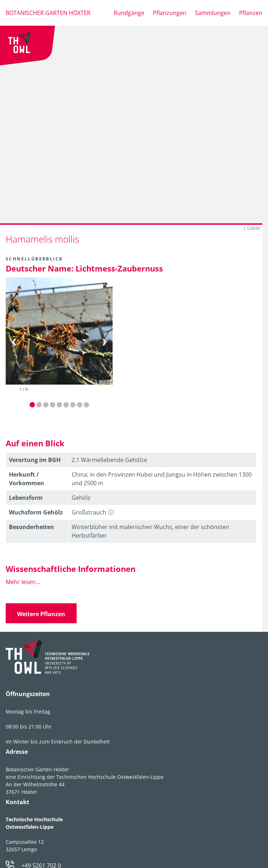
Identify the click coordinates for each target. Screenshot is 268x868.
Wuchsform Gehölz (36, 512)
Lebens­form (26, 498)
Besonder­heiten (32, 527)
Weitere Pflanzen (41, 614)
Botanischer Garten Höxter (48, 13)
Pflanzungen (170, 13)
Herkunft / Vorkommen (27, 479)
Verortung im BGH (35, 460)
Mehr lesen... (23, 582)
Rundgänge (129, 13)
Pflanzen (251, 13)
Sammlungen (213, 13)
